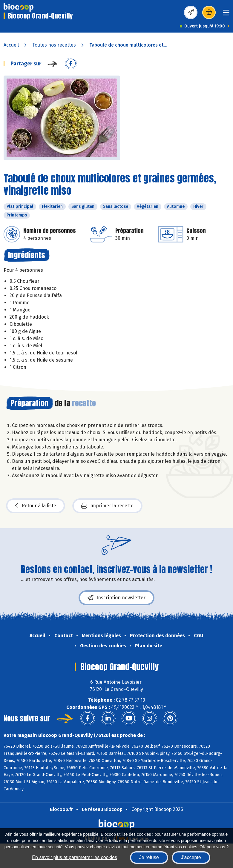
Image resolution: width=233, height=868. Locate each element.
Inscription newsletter (116, 598)
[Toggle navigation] (226, 14)
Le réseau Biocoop (102, 809)
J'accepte (191, 857)
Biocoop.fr (61, 809)
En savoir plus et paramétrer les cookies (75, 857)
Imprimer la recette (107, 506)
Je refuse (149, 857)
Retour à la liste (36, 506)
